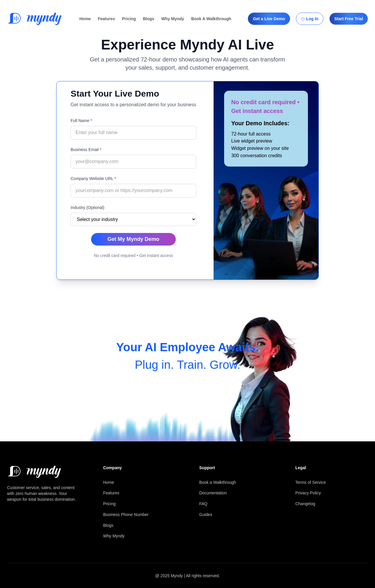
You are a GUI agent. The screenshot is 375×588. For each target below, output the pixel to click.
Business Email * (86, 150)
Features (106, 19)
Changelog (305, 504)
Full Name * (81, 121)
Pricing (129, 19)
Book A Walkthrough (211, 19)
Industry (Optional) (87, 208)
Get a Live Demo (269, 19)
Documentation (213, 493)
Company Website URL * (93, 179)
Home (85, 19)
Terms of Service (311, 482)
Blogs (149, 19)
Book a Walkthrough (218, 482)
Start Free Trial (349, 19)
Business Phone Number (126, 515)
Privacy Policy (308, 493)
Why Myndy (173, 19)
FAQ (203, 504)
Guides (206, 515)
